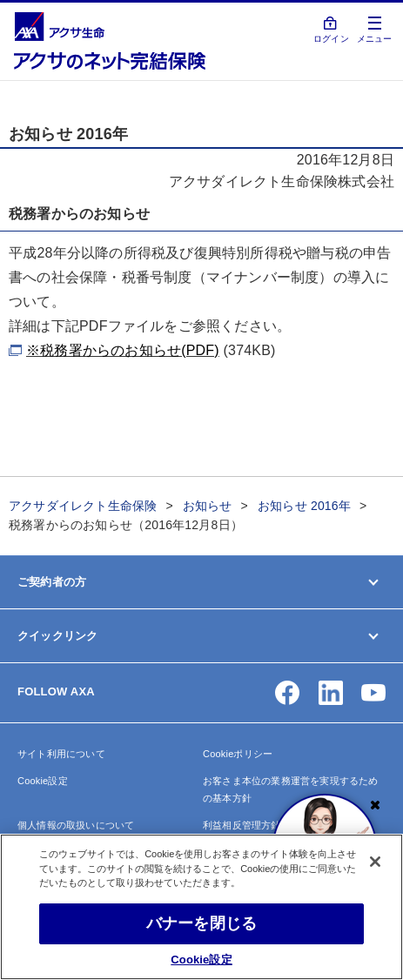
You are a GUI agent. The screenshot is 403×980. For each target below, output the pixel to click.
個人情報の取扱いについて (76, 825)
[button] (287, 693)
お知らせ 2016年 (304, 506)
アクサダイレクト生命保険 (83, 506)
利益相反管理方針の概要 (256, 825)
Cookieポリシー (238, 754)
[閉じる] (375, 862)
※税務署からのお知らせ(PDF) (123, 350)
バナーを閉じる (201, 923)
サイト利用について (61, 754)
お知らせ (208, 506)
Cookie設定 (43, 781)
